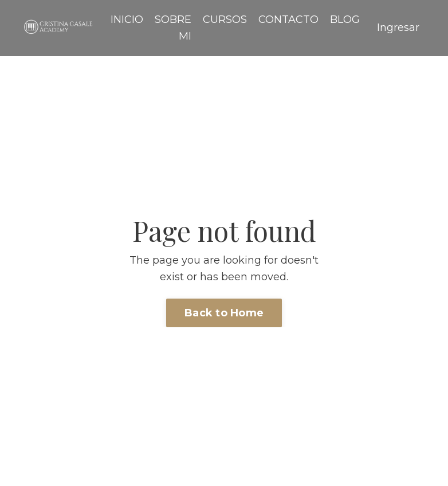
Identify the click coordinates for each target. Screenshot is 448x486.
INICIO (127, 19)
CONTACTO (288, 19)
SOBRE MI (173, 28)
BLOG (345, 19)
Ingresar (398, 28)
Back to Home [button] (224, 313)
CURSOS (225, 19)
